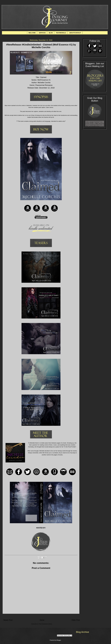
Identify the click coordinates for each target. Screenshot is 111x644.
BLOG (51, 33)
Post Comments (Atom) (45, 624)
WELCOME (32, 33)
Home (42, 620)
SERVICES (42, 33)
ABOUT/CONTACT (75, 33)
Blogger (59, 640)
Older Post (76, 620)
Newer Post (8, 620)
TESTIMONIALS (61, 33)
